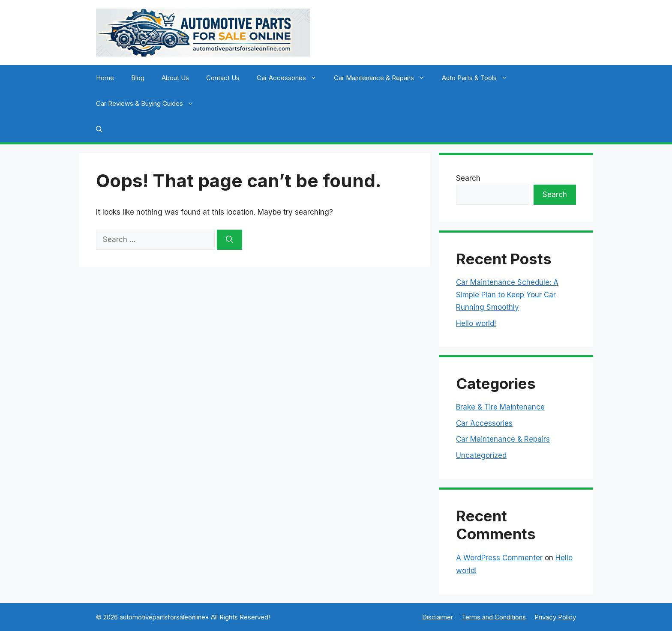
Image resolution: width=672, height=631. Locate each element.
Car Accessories (291, 78)
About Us (175, 78)
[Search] (229, 240)
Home (105, 78)
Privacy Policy (555, 617)
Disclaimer (438, 617)
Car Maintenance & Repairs (384, 78)
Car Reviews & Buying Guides (149, 104)
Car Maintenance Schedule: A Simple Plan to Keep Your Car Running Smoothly (507, 295)
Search (468, 178)
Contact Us (223, 78)
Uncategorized (481, 455)
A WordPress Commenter (499, 558)
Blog (138, 78)
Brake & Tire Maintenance (500, 407)
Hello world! (476, 323)
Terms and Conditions (494, 617)
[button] (99, 129)
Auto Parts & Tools (479, 78)
